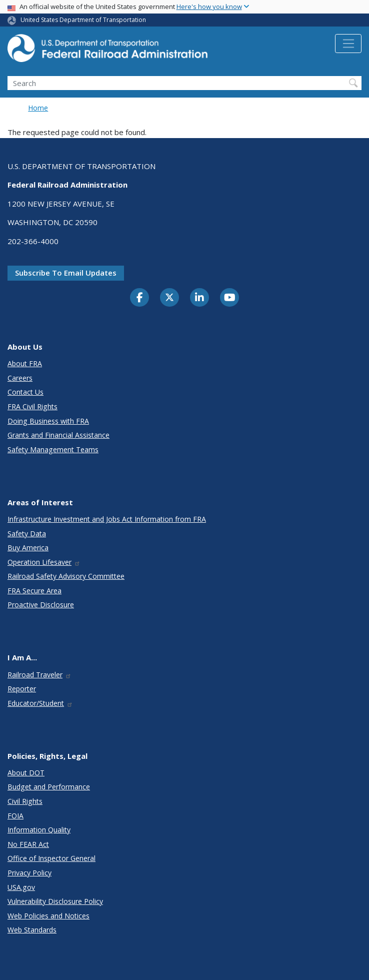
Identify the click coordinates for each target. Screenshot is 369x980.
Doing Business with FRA (48, 421)
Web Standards (32, 930)
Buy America (28, 548)
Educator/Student (40, 703)
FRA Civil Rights (32, 406)
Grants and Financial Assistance (58, 435)
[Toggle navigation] (348, 44)
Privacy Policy (29, 873)
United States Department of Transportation (83, 20)
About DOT (26, 773)
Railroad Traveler (39, 675)
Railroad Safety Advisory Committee (66, 576)
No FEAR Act (28, 844)
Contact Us (25, 392)
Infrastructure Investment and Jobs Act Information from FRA (107, 519)
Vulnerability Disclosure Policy (55, 901)
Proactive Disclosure (41, 605)
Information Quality (39, 830)
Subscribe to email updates (66, 273)
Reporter (22, 689)
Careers (20, 378)
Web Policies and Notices (48, 916)
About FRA (25, 363)
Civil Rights (25, 801)
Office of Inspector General (51, 858)
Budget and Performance (49, 787)
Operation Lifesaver (44, 562)
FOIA (15, 816)
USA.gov (21, 887)
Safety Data (27, 534)
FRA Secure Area (34, 591)
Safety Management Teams (53, 449)
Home (38, 108)
